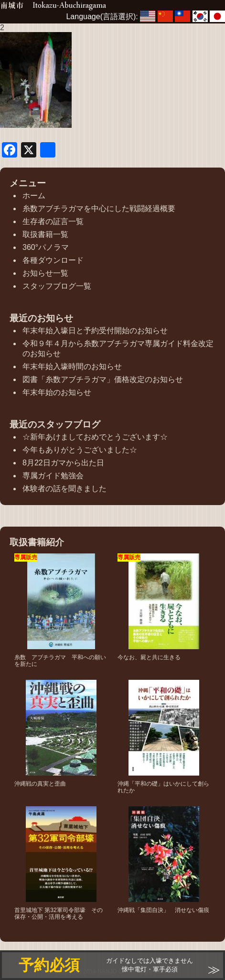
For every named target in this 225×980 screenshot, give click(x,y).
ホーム (34, 196)
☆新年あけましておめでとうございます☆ (95, 437)
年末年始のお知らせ (57, 392)
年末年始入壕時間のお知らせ (72, 366)
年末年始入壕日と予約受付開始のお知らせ (95, 331)
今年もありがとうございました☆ (80, 450)
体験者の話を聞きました (64, 489)
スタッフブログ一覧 (57, 286)
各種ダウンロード (53, 260)
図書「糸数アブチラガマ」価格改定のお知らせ (103, 379)
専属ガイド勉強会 (53, 476)
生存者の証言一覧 (53, 221)
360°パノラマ (46, 247)
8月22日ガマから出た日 (63, 463)
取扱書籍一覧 (45, 234)
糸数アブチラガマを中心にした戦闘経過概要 (99, 208)
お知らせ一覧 (45, 273)
